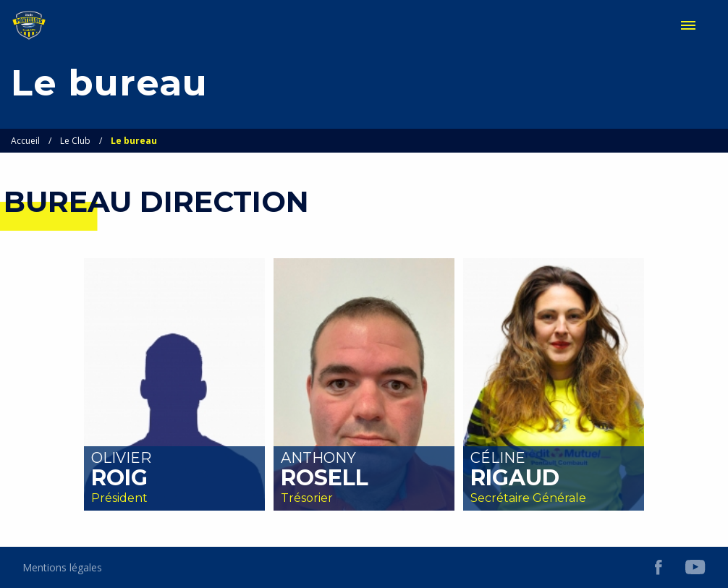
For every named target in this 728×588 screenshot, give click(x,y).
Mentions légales (62, 567)
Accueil (25, 141)
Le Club (75, 141)
